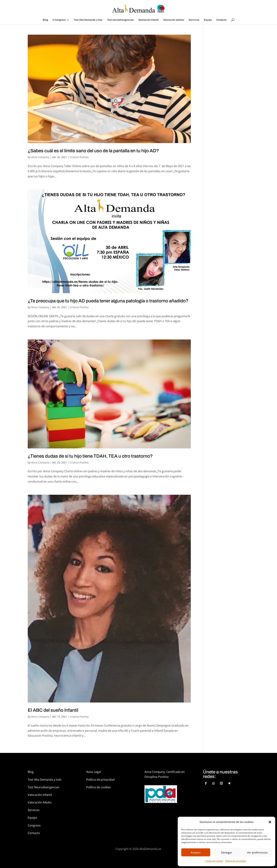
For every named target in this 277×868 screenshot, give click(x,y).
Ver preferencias (257, 852)
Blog (45, 20)
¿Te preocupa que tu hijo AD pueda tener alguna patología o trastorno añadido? (108, 301)
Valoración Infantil (148, 20)
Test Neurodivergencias (44, 787)
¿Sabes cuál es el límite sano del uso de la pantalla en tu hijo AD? (93, 151)
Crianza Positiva (79, 157)
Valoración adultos (174, 20)
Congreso (34, 825)
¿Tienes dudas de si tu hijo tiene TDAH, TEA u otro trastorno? (90, 456)
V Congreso (59, 20)
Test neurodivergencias (120, 20)
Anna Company (40, 157)
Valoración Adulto (40, 802)
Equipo (208, 20)
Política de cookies (214, 861)
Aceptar (196, 852)
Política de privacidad (235, 861)
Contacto (221, 20)
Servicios (194, 20)
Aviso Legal (94, 772)
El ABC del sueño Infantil (53, 710)
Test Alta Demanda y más (88, 20)
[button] (270, 822)
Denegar (227, 852)
